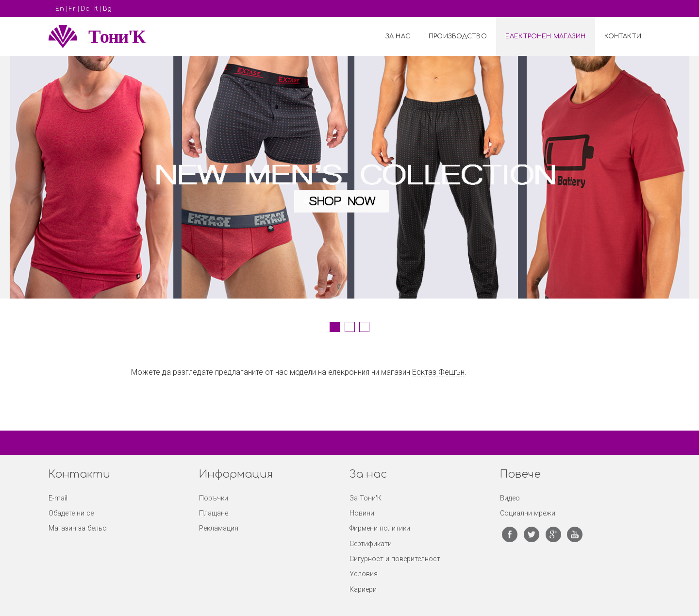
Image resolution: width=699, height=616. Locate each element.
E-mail (58, 498)
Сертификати (371, 544)
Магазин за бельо (78, 528)
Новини (362, 513)
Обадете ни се (71, 513)
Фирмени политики (380, 528)
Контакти (623, 36)
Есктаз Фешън (438, 372)
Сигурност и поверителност (395, 559)
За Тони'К (366, 498)
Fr (72, 9)
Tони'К (116, 36)
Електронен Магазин (545, 36)
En (60, 9)
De (85, 9)
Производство (458, 36)
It (96, 9)
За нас (398, 36)
